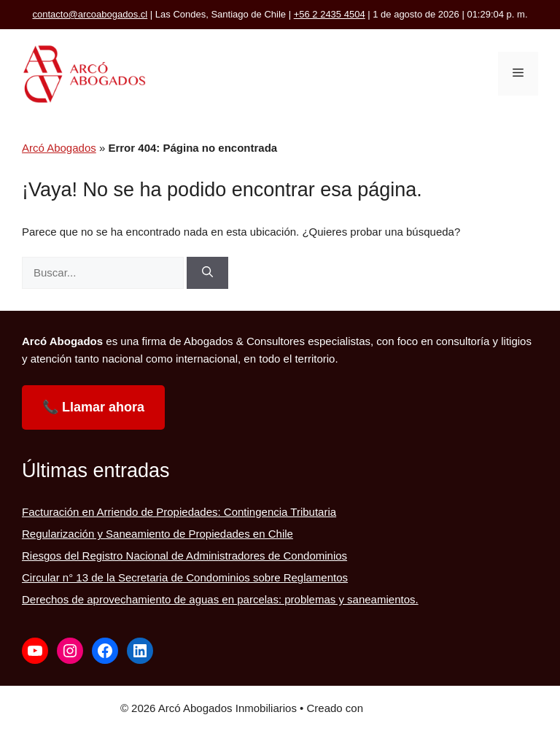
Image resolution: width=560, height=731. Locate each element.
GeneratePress (403, 708)
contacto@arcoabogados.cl (90, 14)
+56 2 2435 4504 (330, 14)
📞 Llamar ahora (93, 407)
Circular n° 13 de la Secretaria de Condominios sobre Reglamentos (185, 577)
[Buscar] (207, 273)
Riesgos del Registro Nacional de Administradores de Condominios (184, 556)
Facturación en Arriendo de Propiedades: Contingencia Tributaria (179, 512)
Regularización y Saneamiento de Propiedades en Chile (157, 534)
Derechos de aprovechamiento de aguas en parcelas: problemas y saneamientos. (220, 599)
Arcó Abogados (59, 148)
